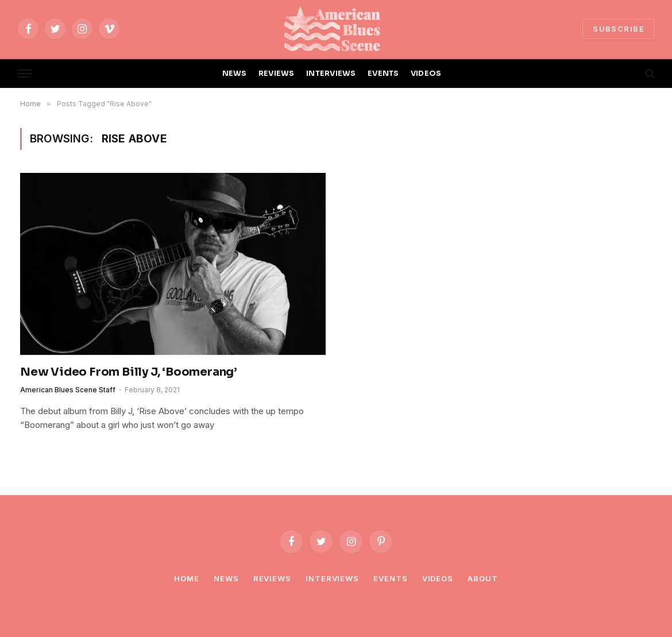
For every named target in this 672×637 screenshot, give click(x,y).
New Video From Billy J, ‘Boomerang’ (129, 372)
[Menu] (25, 74)
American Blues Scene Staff (68, 390)
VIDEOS (426, 74)
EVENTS (383, 74)
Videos (438, 578)
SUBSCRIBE (619, 29)
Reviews (272, 578)
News (226, 578)
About (483, 578)
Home (187, 578)
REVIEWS (277, 74)
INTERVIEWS (331, 74)
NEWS (235, 74)
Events (390, 578)
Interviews (332, 578)
